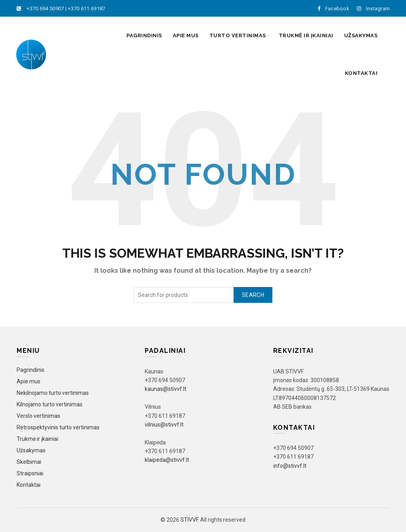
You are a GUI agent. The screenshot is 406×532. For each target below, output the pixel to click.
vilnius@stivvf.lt (164, 425)
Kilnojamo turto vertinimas (50, 404)
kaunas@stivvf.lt (166, 389)
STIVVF (189, 520)
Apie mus (186, 35)
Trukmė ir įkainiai (306, 35)
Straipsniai (30, 473)
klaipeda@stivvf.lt (167, 460)
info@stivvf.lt (290, 466)
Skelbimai (29, 462)
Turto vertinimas (238, 35)
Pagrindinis (144, 35)
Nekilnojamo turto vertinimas (53, 393)
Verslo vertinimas (38, 416)
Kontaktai (361, 73)
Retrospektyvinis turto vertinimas (58, 427)
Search (253, 295)
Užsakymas (361, 35)
